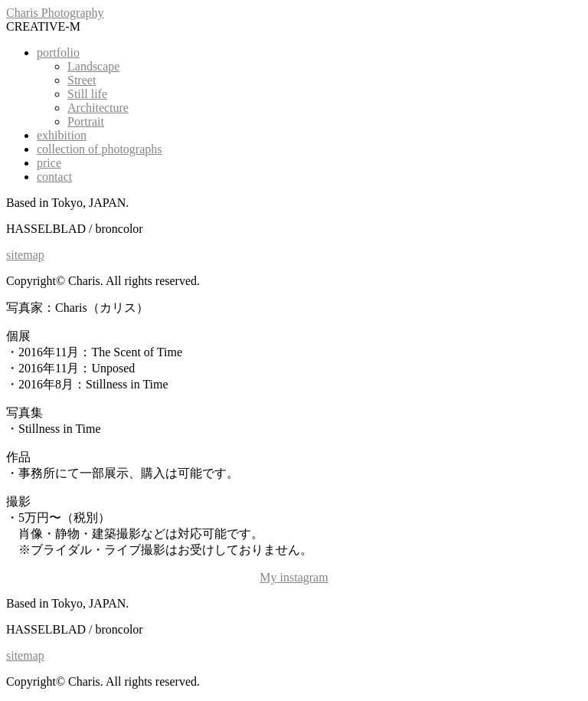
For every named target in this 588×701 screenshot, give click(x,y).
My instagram (294, 577)
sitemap (25, 255)
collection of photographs (100, 149)
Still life (87, 94)
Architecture (98, 108)
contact (54, 177)
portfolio (58, 52)
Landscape (93, 66)
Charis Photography (55, 13)
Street (82, 80)
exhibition (62, 135)
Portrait (86, 121)
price (49, 163)
